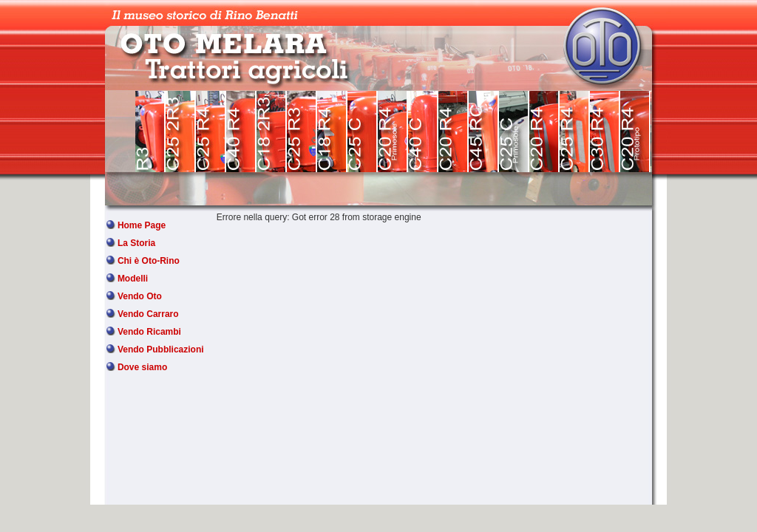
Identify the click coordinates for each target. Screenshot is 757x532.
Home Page (142, 225)
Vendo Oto (140, 296)
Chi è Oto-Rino (149, 261)
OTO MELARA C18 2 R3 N (272, 132)
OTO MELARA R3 (150, 132)
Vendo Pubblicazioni (161, 349)
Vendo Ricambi (149, 332)
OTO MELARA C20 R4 (454, 132)
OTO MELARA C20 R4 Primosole (393, 132)
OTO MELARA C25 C (363, 132)
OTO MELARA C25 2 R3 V (181, 132)
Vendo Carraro (148, 314)
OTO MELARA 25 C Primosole (514, 132)
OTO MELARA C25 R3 (302, 132)
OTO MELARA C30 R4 (605, 132)
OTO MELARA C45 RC (484, 132)
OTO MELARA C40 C (423, 132)
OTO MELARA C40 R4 (241, 132)
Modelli (133, 279)
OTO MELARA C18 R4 (332, 132)
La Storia (136, 243)
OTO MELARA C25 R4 (211, 132)
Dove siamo (142, 367)
